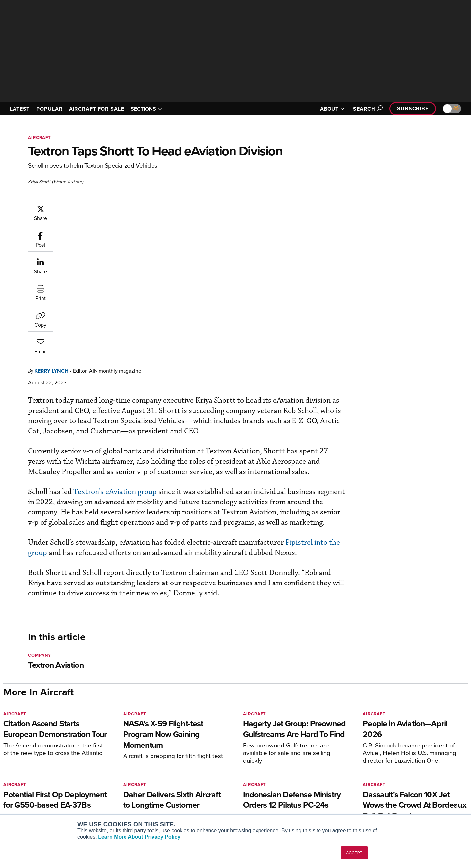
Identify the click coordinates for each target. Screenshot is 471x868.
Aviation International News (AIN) (131, 773)
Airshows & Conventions (313, 808)
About (391, 764)
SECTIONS (147, 109)
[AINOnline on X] (31, 754)
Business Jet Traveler (118, 790)
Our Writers (397, 773)
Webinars (297, 799)
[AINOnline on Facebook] (5, 754)
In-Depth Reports (305, 782)
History (393, 782)
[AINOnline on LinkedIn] (44, 754)
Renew (196, 782)
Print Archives (302, 764)
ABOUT (332, 109)
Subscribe (413, 109)
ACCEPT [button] (354, 853)
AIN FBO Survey (112, 764)
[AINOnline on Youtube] (18, 754)
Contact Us (397, 790)
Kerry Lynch (91, 208)
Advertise (399, 799)
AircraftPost (108, 782)
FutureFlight (104, 799)
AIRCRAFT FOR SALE (97, 109)
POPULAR (49, 109)
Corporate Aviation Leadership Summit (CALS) (132, 811)
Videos (294, 790)
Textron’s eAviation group (155, 349)
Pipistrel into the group (105, 420)
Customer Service (208, 773)
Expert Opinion (303, 773)
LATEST (20, 109)
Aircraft (40, 137)
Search (367, 109)
